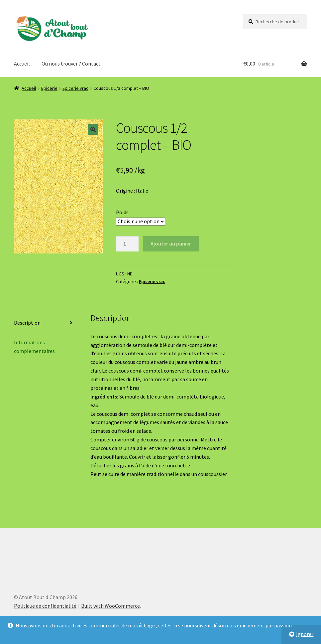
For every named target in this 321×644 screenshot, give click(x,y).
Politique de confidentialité (45, 606)
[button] (93, 129)
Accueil (22, 64)
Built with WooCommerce (110, 606)
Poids (122, 212)
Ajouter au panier (171, 243)
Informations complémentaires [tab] (34, 347)
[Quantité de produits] (127, 244)
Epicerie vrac (75, 88)
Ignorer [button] (305, 634)
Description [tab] (27, 323)
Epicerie (49, 88)
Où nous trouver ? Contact (71, 64)
